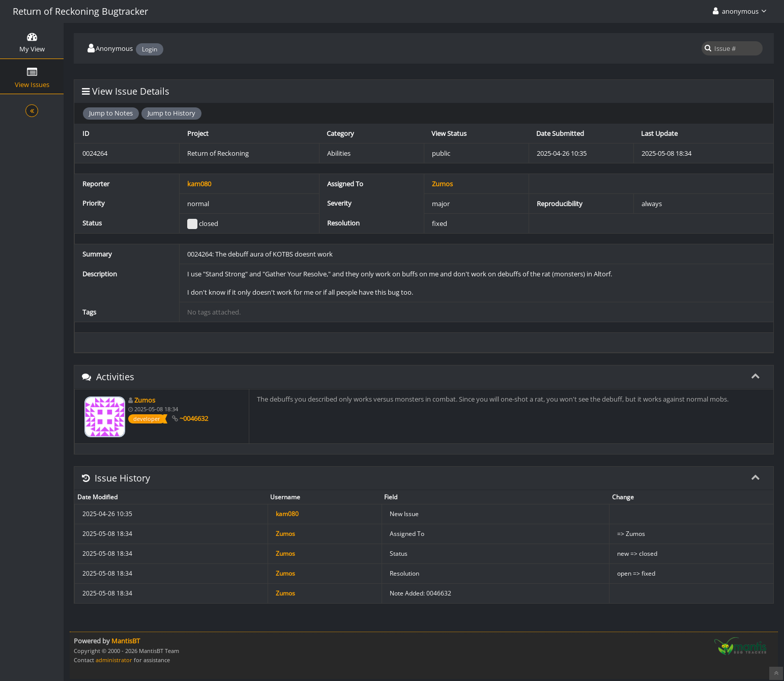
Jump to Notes (111, 113)
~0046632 (194, 418)
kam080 (199, 184)
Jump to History (171, 113)
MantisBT (126, 641)
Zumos (442, 184)
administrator (114, 660)
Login (150, 49)
